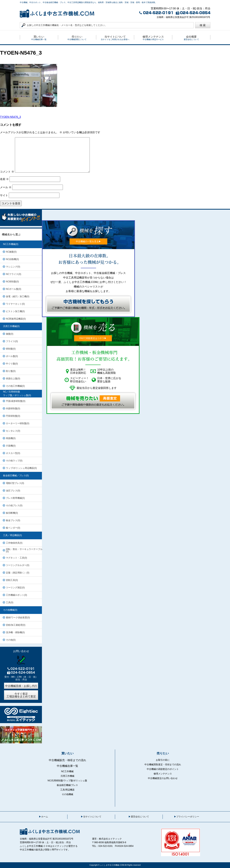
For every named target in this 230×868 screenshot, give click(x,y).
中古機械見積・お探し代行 (21, 686)
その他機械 (67, 794)
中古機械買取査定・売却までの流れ (163, 765)
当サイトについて (92, 817)
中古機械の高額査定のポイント (163, 769)
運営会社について (140, 817)
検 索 (203, 25)
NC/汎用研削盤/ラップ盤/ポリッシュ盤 (67, 781)
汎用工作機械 (67, 776)
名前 (4, 179)
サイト (4, 195)
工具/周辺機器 (67, 790)
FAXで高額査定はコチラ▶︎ (93, 338)
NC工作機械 (67, 771)
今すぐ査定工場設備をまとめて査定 (21, 695)
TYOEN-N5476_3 (10, 117)
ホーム (45, 817)
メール (6, 187)
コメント (7, 172)
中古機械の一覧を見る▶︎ (88, 241)
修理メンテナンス (163, 774)
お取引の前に (163, 760)
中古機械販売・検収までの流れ (67, 760)
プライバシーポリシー (188, 817)
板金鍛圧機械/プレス (67, 785)
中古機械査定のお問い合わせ (163, 778)
